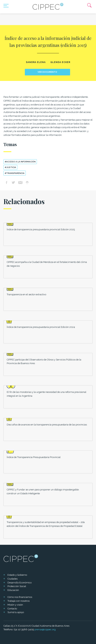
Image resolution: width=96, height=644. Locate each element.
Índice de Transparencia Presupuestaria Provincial (34, 457)
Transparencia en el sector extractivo (26, 294)
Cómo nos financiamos (20, 597)
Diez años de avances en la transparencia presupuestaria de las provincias (47, 425)
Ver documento (47, 72)
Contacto (12, 609)
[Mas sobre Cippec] (48, 6)
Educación (13, 590)
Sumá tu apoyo (16, 612)
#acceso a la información (20, 162)
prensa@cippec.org (45, 629)
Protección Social (17, 586)
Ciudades (13, 579)
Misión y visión (15, 605)
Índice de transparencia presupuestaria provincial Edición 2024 (41, 327)
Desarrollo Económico (20, 583)
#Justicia (10, 167)
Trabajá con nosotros (19, 601)
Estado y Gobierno (17, 575)
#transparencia (15, 173)
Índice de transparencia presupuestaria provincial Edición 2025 (41, 229)
